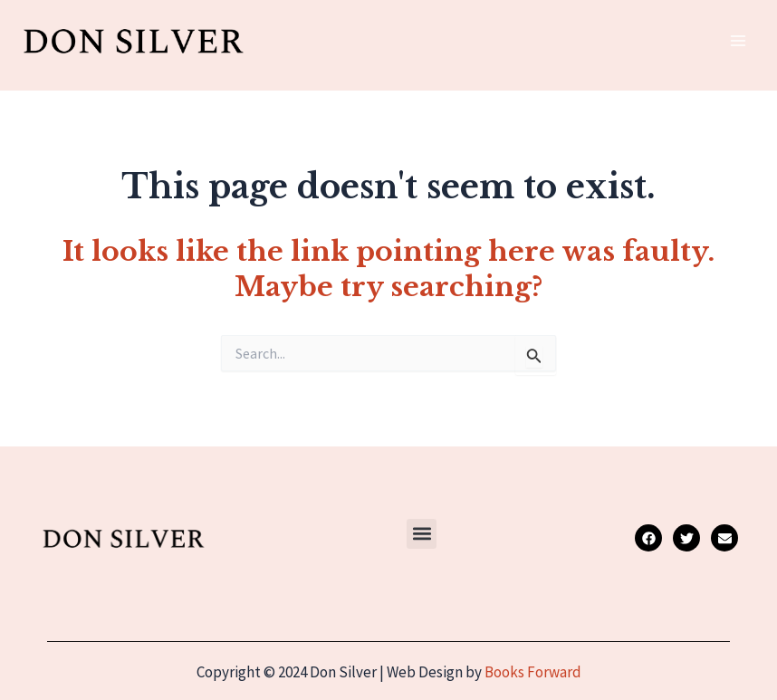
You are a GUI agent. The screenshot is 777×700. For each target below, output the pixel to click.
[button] (422, 534)
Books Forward (533, 672)
